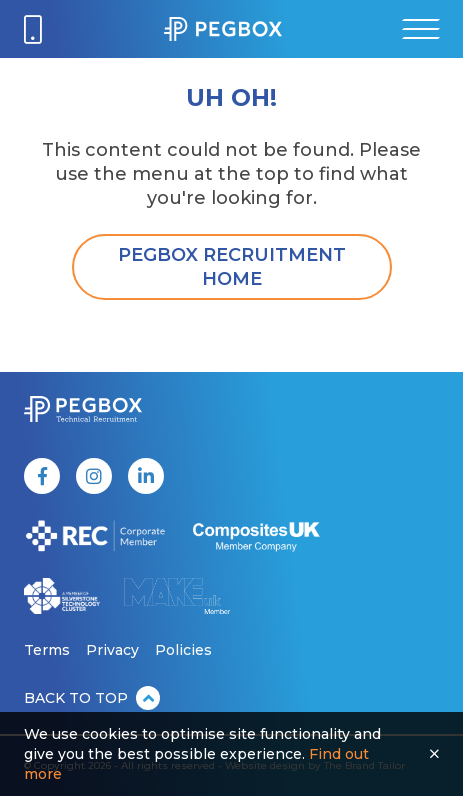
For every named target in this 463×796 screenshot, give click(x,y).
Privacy (112, 650)
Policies (183, 650)
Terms (47, 650)
